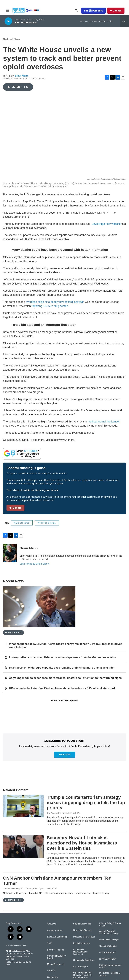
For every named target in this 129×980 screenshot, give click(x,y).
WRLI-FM (10, 959)
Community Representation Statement (80, 952)
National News (12, 39)
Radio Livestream (81, 943)
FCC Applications (107, 953)
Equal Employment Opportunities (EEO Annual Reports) (82, 975)
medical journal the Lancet (104, 422)
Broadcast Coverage (109, 940)
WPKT (26, 957)
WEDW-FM (11, 957)
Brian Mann (22, 76)
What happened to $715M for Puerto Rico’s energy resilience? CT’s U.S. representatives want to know (66, 646)
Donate (117, 11)
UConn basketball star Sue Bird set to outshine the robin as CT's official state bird (62, 688)
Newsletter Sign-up (82, 930)
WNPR (19, 957)
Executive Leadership (57, 937)
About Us (52, 924)
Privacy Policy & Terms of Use (110, 925)
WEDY (30, 954)
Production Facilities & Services (110, 974)
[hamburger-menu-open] (7, 11)
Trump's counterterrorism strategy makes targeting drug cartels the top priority (86, 802)
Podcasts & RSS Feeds (84, 937)
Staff (49, 943)
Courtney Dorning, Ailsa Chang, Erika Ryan (23, 889)
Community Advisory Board (57, 957)
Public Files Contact (14, 962)
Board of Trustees (56, 950)
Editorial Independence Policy (110, 966)
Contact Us (52, 977)
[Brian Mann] (10, 553)
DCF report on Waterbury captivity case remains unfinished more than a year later (62, 668)
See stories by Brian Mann (34, 564)
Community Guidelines (84, 960)
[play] (8, 21)
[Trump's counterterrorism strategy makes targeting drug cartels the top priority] (23, 806)
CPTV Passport (80, 967)
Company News (55, 930)
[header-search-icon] (76, 11)
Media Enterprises (56, 964)
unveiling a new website (106, 224)
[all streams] (125, 21)
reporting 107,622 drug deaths (50, 306)
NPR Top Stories (47, 523)
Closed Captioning (108, 946)
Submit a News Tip (82, 924)
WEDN (16, 954)
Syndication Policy (108, 959)
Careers (51, 971)
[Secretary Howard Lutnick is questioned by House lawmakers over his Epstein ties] (23, 846)
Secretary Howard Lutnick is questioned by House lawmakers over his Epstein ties (82, 843)
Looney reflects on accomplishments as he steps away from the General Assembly (62, 657)
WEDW (23, 954)
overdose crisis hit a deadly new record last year (55, 302)
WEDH (9, 954)
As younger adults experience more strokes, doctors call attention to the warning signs (65, 678)
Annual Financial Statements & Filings (109, 932)
